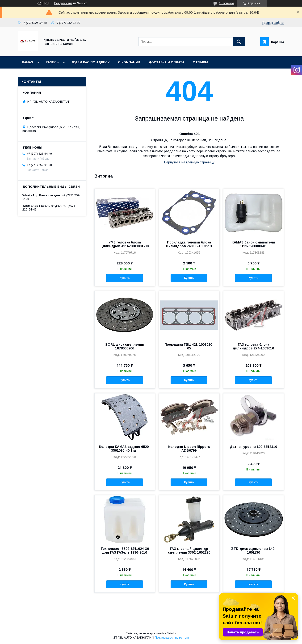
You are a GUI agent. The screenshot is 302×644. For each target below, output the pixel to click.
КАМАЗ (28, 62)
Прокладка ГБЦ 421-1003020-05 (189, 346)
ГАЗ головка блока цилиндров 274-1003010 (253, 346)
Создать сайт (63, 3)
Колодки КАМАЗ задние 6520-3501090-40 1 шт (125, 449)
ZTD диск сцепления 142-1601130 (254, 551)
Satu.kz (172, 633)
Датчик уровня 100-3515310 (253, 447)
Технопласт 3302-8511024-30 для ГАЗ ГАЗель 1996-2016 (125, 551)
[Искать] (239, 42)
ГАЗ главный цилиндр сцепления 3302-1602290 (189, 551)
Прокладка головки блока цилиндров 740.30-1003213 (189, 244)
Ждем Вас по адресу (91, 62)
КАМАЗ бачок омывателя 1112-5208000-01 (253, 244)
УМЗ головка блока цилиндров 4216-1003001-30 (125, 244)
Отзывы (200, 62)
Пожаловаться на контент (172, 638)
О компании (129, 62)
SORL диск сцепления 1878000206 (125, 346)
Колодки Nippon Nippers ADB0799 (189, 449)
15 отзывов (227, 3)
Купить (125, 278)
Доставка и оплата (166, 62)
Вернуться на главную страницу (189, 162)
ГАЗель (52, 62)
